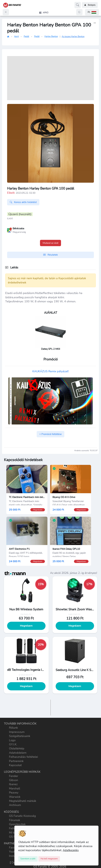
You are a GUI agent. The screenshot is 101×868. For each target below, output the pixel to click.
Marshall (15, 788)
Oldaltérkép (17, 748)
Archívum (15, 805)
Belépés (90, 5)
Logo (12, 740)
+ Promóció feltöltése (50, 434)
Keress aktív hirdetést (23, 202)
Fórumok (15, 820)
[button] (92, 12)
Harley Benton (51, 37)
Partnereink (16, 761)
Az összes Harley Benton (73, 37)
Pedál (26, 37)
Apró (16, 37)
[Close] (28, 859)
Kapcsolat (15, 765)
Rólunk (13, 728)
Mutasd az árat (50, 243)
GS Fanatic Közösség (22, 816)
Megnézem (26, 626)
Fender (14, 776)
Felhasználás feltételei (23, 757)
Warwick (15, 797)
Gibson (14, 780)
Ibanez (13, 784)
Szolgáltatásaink (20, 736)
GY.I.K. (13, 744)
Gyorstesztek (17, 824)
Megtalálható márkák (23, 801)
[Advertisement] (50, 78)
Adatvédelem (18, 753)
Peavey (14, 793)
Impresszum (17, 732)
